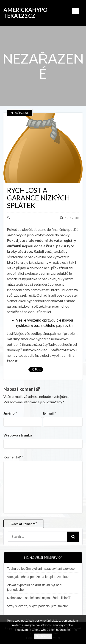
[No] (75, 629)
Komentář (13, 457)
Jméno (10, 413)
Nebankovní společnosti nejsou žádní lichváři (39, 598)
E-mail (50, 413)
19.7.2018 (72, 218)
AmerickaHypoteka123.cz (25, 13)
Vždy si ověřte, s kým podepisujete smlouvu (38, 606)
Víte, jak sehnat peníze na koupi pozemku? (38, 577)
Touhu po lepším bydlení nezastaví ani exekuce (41, 569)
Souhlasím (43, 636)
